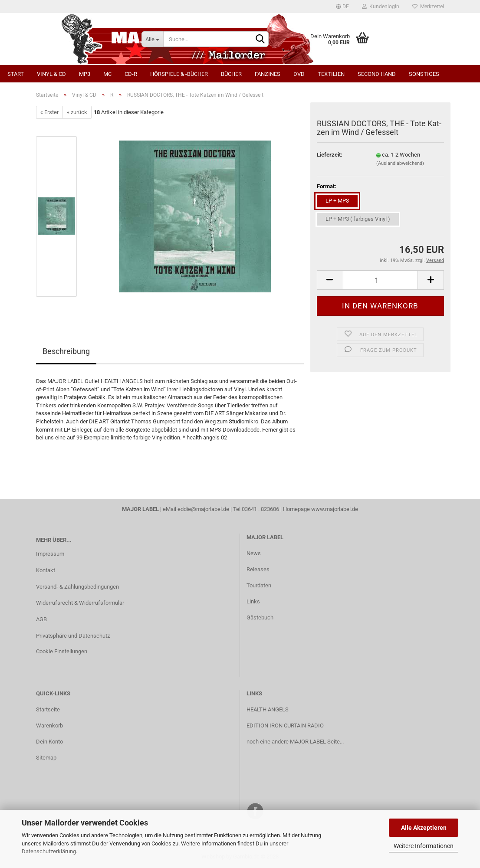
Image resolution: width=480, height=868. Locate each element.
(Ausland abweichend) (400, 163)
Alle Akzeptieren (424, 828)
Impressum (50, 554)
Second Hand (377, 74)
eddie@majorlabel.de (203, 509)
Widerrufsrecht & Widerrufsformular (80, 603)
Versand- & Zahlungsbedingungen (77, 587)
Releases (258, 569)
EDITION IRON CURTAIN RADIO (285, 726)
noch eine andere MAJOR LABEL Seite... (295, 742)
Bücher (231, 74)
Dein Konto (49, 742)
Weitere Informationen (424, 846)
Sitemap (46, 758)
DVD (299, 74)
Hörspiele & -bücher (179, 74)
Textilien (331, 74)
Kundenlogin (381, 7)
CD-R (131, 74)
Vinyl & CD (51, 74)
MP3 (85, 74)
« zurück (77, 112)
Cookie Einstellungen (62, 651)
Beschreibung (66, 351)
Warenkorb (49, 726)
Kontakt (46, 570)
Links (253, 601)
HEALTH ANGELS (268, 709)
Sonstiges (424, 74)
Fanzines (268, 74)
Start (16, 74)
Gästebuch (260, 617)
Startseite (48, 709)
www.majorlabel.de (335, 509)
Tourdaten (259, 585)
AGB (41, 619)
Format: (327, 186)
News (254, 553)
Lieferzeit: (330, 155)
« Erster (49, 112)
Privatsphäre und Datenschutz (73, 636)
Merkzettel (428, 7)
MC (107, 74)
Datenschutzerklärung (49, 851)
